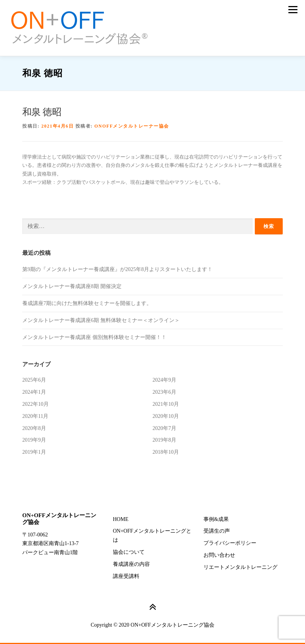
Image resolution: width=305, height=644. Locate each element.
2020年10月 (166, 416)
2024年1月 (34, 392)
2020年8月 (34, 428)
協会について (129, 552)
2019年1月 (34, 452)
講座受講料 (126, 576)
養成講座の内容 (131, 564)
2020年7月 (164, 428)
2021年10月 (166, 404)
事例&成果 (216, 519)
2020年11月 (35, 416)
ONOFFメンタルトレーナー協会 (132, 126)
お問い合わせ (219, 555)
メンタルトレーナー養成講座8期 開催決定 (72, 286)
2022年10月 (35, 404)
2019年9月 (34, 440)
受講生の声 (217, 531)
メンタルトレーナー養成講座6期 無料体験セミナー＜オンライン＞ (101, 320)
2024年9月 (164, 380)
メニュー (293, 10)
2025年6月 (34, 380)
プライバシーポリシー (230, 543)
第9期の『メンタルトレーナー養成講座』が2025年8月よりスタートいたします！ (117, 269)
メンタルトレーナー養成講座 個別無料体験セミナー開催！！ (94, 337)
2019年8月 (164, 440)
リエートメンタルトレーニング (240, 567)
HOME (121, 519)
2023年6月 (164, 392)
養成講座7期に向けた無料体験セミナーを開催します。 (87, 303)
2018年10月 (166, 452)
